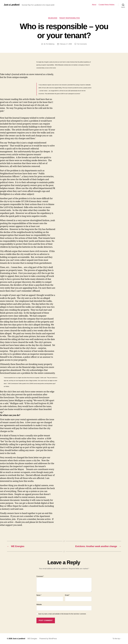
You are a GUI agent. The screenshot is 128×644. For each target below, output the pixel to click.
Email (67, 595)
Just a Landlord (12, 5)
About (94, 5)
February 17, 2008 (66, 44)
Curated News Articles (106, 5)
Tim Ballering (50, 44)
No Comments (82, 44)
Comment (40, 576)
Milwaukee (53, 18)
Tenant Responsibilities (70, 18)
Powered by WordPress (48, 639)
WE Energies (32, 639)
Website (39, 604)
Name (39, 595)
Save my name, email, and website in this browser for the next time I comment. (62, 614)
